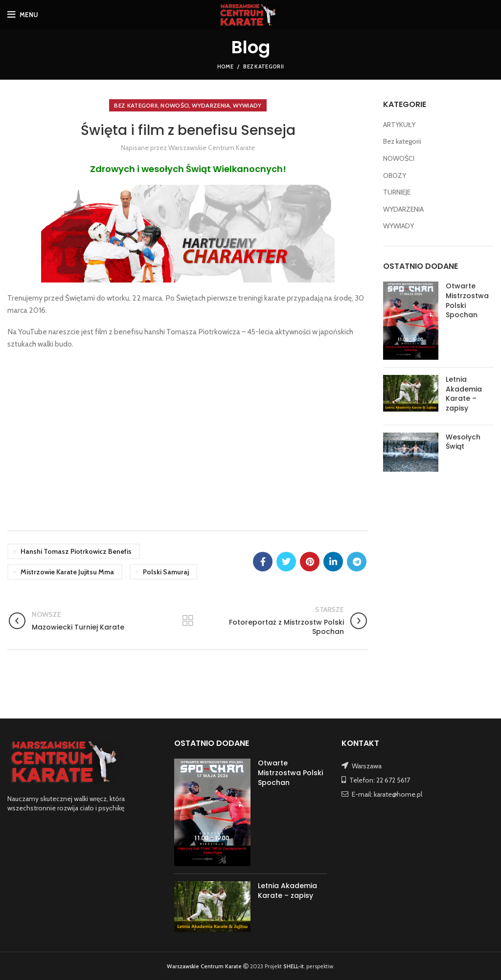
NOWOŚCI (175, 105)
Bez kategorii (263, 66)
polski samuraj (166, 572)
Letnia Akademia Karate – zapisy (464, 394)
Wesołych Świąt (463, 442)
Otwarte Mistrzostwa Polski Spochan (467, 300)
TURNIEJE (397, 192)
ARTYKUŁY (399, 125)
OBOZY (395, 175)
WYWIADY (247, 105)
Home (225, 66)
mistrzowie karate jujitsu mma (67, 572)
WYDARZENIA (211, 105)
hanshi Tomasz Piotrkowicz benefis (76, 551)
